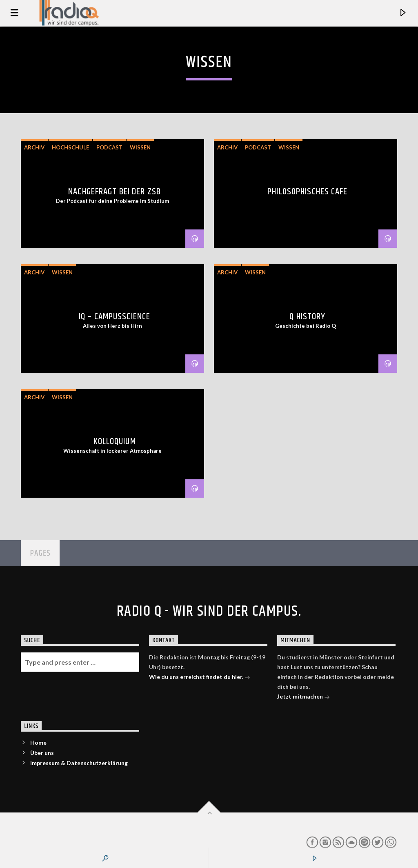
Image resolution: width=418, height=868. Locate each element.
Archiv (34, 147)
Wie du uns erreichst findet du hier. (200, 678)
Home (38, 742)
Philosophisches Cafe (307, 192)
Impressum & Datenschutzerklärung (79, 763)
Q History (307, 317)
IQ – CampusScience (115, 317)
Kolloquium (115, 442)
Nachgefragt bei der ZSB (115, 192)
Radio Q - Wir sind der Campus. (209, 612)
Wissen (140, 147)
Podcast (109, 147)
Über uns (42, 753)
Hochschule (70, 147)
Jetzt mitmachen (303, 697)
